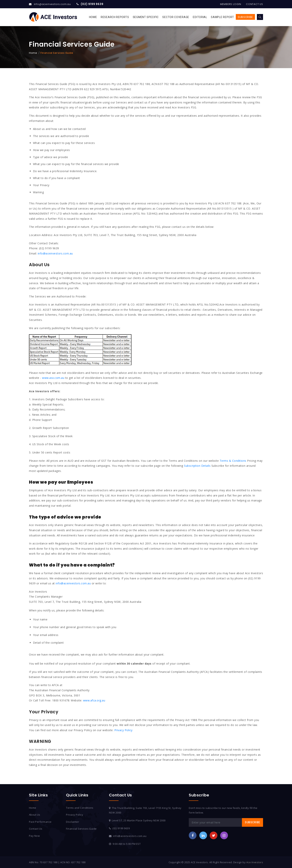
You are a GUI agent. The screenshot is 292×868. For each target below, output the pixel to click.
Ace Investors (255, 862)
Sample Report (222, 17)
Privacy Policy (123, 730)
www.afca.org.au (94, 700)
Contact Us (254, 4)
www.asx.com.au (53, 378)
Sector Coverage (176, 17)
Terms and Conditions (80, 808)
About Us (35, 815)
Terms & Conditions (233, 461)
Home (93, 17)
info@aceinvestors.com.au (52, 4)
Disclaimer (73, 822)
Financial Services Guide (81, 829)
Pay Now (34, 836)
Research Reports (115, 17)
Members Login (230, 4)
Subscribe (245, 17)
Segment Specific (146, 17)
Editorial (200, 17)
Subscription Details (197, 466)
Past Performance (40, 822)
